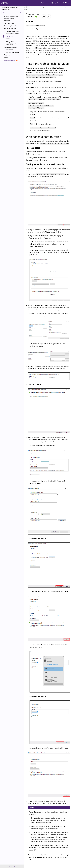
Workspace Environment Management (37, 7)
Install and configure (11, 29)
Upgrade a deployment (11, 47)
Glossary (7, 58)
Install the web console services (37, 25)
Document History (11, 60)
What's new (7, 21)
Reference (7, 55)
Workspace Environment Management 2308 (11, 17)
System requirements (10, 26)
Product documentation (16, 3)
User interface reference (11, 52)
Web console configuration (35, 29)
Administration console (12, 34)
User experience (9, 50)
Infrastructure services (12, 31)
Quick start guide (9, 23)
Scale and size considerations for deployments (11, 43)
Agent (8, 39)
